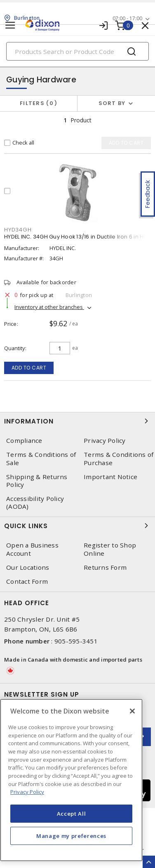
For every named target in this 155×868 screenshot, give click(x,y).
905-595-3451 (76, 641)
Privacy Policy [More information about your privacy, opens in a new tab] (27, 792)
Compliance (24, 441)
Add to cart (29, 368)
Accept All (72, 814)
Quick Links (77, 526)
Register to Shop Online (110, 549)
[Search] (77, 51)
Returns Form (105, 567)
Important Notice (110, 477)
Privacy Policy (105, 441)
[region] (71, 780)
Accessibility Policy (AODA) (35, 503)
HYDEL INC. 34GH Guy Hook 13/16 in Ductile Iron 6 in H (74, 237)
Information (77, 421)
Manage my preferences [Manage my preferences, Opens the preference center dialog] (71, 836)
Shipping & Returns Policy (37, 481)
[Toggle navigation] (10, 25)
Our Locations (28, 567)
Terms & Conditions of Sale (41, 459)
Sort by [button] (112, 103)
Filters (39, 103)
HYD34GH (18, 230)
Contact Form (27, 581)
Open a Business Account (32, 549)
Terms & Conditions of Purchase (119, 459)
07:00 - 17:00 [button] (127, 18)
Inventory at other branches (49, 307)
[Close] (132, 711)
